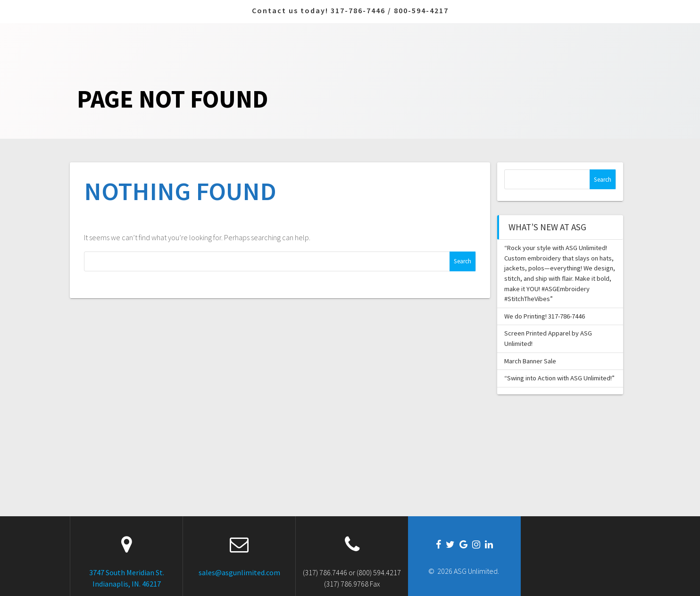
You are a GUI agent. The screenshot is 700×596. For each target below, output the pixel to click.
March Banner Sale (530, 361)
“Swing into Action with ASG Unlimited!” (559, 378)
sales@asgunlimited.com (239, 572)
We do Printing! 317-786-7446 (545, 316)
